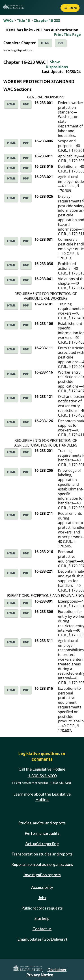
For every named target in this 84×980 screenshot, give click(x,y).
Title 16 (23, 20)
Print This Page (67, 34)
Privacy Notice (40, 975)
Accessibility (42, 887)
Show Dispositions (57, 64)
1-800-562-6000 (42, 776)
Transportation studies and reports (42, 854)
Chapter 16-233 (47, 20)
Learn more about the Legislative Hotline (42, 797)
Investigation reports (42, 875)
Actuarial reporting (42, 844)
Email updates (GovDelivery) (42, 939)
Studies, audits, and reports (42, 823)
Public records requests (42, 908)
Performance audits (42, 833)
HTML (45, 43)
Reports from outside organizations (42, 864)
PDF (61, 43)
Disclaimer (57, 970)
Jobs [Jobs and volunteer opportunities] (42, 898)
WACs (8, 20)
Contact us (42, 929)
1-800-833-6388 (60, 783)
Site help (42, 918)
